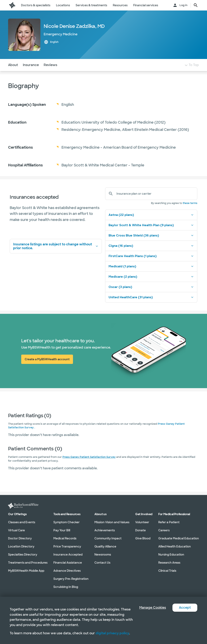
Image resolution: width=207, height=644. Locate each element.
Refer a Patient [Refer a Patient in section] (169, 522)
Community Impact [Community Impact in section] (108, 538)
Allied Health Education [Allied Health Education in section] (175, 546)
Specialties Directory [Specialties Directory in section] (23, 554)
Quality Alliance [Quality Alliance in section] (105, 546)
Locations (63, 5)
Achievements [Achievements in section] (105, 530)
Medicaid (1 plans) (151, 266)
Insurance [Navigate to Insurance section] (31, 65)
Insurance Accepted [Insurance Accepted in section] (68, 554)
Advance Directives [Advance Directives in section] (67, 570)
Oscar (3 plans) (151, 287)
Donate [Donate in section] (140, 530)
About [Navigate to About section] (13, 65)
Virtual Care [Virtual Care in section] (16, 530)
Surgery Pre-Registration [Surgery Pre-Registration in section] (71, 579)
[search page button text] (196, 5)
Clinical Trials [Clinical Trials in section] (167, 570)
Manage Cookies (153, 608)
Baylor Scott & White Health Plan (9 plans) (151, 225)
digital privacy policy (112, 633)
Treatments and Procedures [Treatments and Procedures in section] (28, 562)
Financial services (146, 5)
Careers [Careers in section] (164, 530)
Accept (185, 608)
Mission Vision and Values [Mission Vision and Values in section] (112, 522)
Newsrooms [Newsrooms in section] (103, 554)
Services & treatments (91, 5)
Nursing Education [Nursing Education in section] (171, 554)
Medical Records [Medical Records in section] (65, 538)
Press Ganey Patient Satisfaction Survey (89, 457)
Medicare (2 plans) (151, 277)
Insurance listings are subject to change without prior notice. (56, 246)
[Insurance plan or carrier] (155, 194)
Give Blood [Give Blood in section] (143, 538)
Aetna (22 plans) (151, 215)
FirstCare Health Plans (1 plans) (151, 256)
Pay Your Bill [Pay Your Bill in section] (62, 530)
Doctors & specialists (36, 5)
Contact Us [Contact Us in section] (102, 562)
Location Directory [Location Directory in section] (21, 546)
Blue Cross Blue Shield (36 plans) (151, 235)
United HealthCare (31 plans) (151, 297)
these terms (190, 203)
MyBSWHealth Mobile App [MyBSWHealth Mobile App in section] (26, 570)
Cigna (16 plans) (151, 246)
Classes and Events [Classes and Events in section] (22, 522)
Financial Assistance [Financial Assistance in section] (68, 562)
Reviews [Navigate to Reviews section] (50, 65)
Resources (120, 5)
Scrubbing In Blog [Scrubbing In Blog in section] (66, 587)
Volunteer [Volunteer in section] (142, 522)
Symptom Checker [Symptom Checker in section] (67, 522)
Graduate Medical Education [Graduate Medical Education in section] (179, 538)
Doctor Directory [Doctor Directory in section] (20, 538)
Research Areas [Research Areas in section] (169, 562)
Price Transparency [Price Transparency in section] (67, 546)
